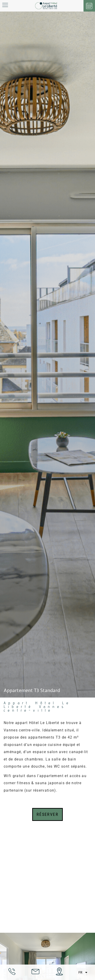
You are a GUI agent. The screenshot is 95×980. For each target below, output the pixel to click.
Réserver (48, 814)
